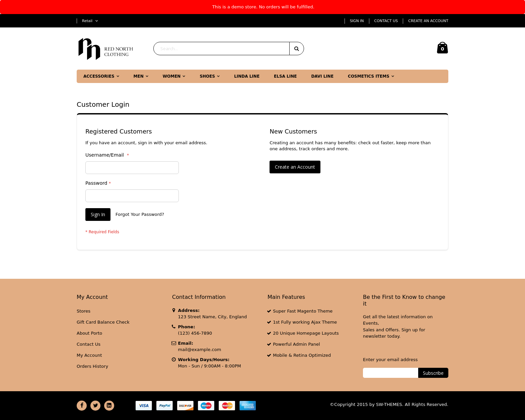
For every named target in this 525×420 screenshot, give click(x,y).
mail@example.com (200, 350)
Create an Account (428, 21)
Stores (84, 311)
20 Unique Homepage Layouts (306, 333)
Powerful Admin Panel (296, 344)
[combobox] (229, 49)
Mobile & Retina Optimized (302, 355)
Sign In (357, 21)
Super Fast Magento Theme (303, 311)
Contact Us (386, 21)
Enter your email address (390, 360)
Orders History (92, 366)
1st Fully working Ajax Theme (305, 322)
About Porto (89, 333)
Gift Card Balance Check (103, 322)
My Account (89, 355)
